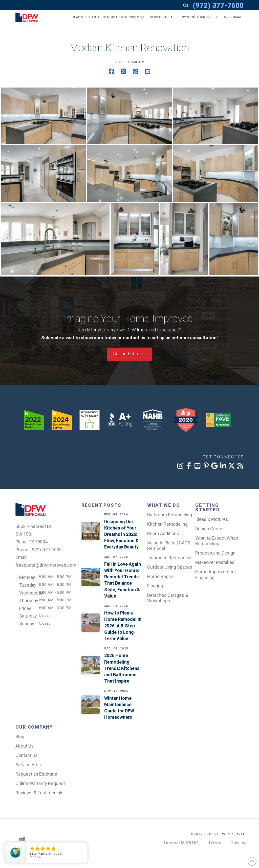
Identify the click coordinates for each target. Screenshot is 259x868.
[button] (228, 17)
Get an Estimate (129, 354)
